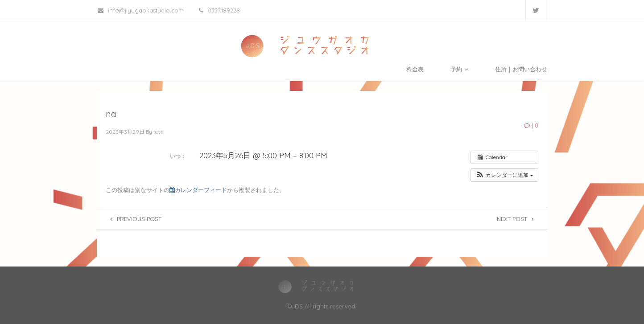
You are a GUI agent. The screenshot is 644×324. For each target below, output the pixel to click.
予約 (459, 69)
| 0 (531, 125)
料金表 (415, 69)
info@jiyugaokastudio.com (141, 10)
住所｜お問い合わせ (521, 69)
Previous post (136, 219)
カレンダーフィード (198, 190)
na (111, 114)
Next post (515, 219)
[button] (504, 175)
